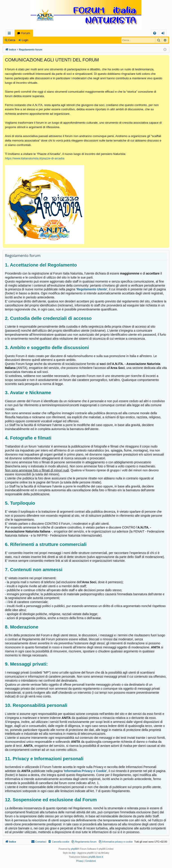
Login (25, 40)
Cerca (12, 40)
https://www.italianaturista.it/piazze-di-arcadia (35, 158)
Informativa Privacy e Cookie (85, 771)
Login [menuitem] (164, 34)
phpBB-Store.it (96, 857)
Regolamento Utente (92, 289)
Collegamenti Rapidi (10, 34)
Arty (74, 853)
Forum (26, 33)
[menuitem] (155, 33)
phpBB (74, 849)
